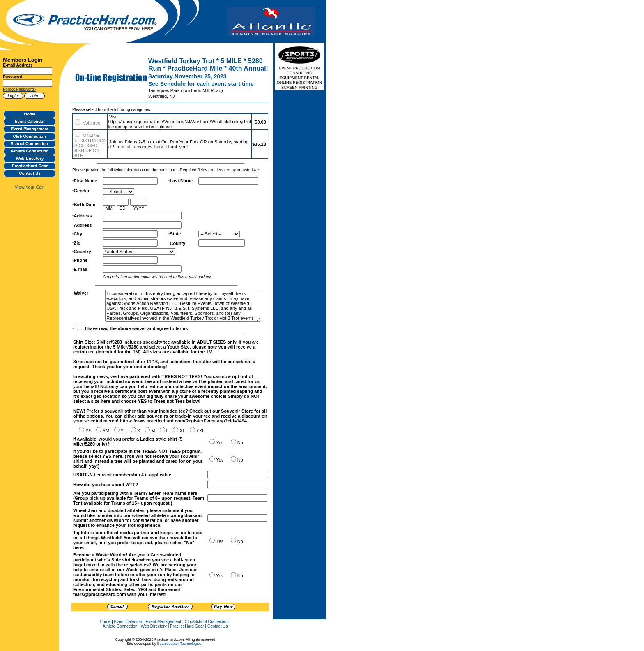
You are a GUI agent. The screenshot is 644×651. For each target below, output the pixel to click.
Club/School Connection (206, 622)
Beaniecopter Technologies (179, 644)
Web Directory (154, 626)
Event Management (164, 622)
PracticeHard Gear (187, 626)
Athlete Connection (120, 626)
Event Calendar (128, 622)
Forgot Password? (20, 89)
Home (105, 622)
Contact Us (217, 626)
